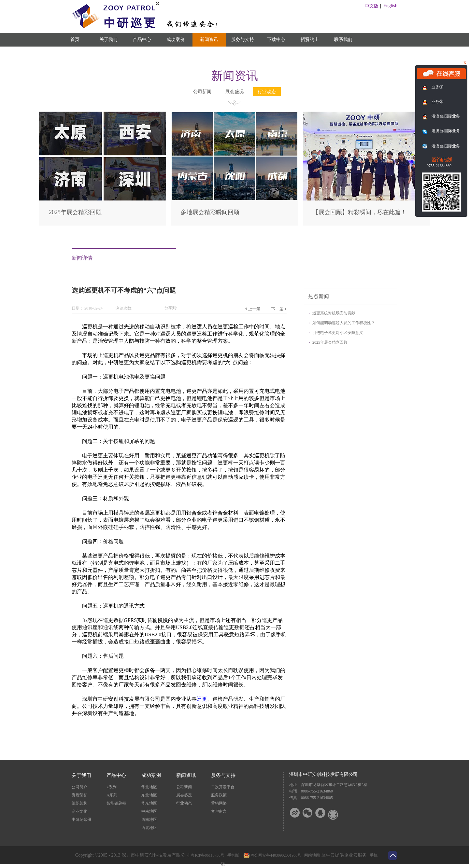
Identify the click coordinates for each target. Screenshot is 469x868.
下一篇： (279, 309)
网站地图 (311, 855)
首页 (75, 40)
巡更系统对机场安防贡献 (334, 313)
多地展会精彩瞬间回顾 (210, 212)
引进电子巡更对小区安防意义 (338, 333)
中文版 (372, 6)
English (390, 6)
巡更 (202, 699)
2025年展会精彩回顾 (75, 212)
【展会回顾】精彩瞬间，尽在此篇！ (360, 212)
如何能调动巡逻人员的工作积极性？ (344, 323)
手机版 (232, 855)
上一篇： (253, 309)
